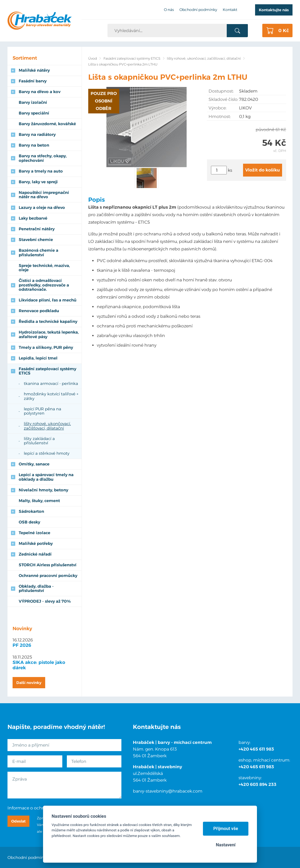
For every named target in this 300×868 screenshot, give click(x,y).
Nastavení (226, 845)
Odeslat (18, 821)
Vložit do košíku (263, 170)
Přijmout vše (226, 829)
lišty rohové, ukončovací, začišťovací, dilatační (204, 58)
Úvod (93, 58)
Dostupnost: (221, 91)
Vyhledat (237, 31)
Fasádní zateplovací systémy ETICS (132, 58)
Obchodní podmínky (28, 857)
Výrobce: (218, 108)
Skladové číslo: (223, 99)
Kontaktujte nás (274, 10)
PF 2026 (22, 645)
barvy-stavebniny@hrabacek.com (168, 791)
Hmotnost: (220, 116)
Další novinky (29, 683)
